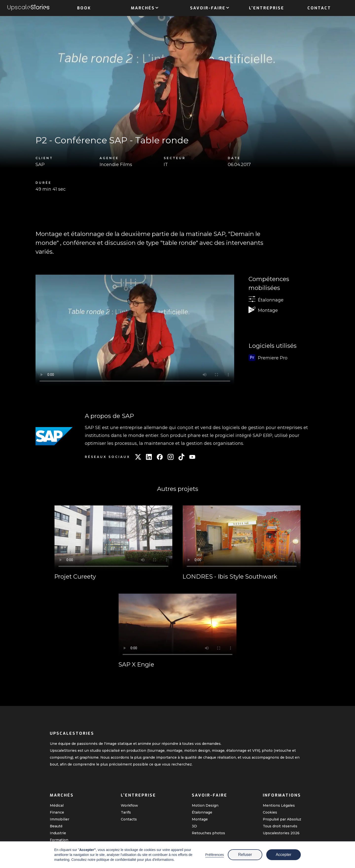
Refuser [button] (245, 855)
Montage (200, 819)
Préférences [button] (215, 855)
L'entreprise (267, 8)
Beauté (56, 826)
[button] (143, 7)
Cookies (270, 812)
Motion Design (205, 805)
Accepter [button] (283, 855)
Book (84, 8)
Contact (319, 8)
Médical (57, 805)
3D (194, 826)
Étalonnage (202, 812)
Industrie (58, 833)
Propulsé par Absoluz (282, 819)
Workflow (129, 805)
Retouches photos (208, 833)
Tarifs (126, 812)
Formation (59, 840)
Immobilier (60, 819)
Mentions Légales (279, 805)
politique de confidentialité (116, 860)
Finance (57, 812)
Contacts (129, 819)
